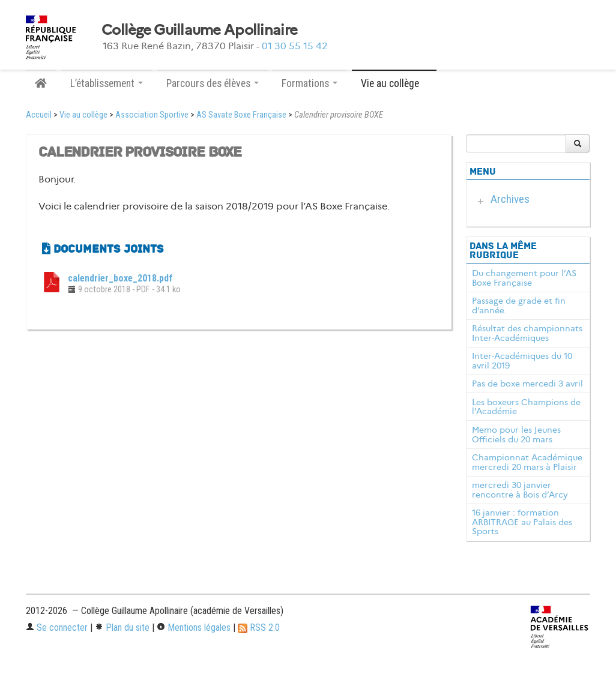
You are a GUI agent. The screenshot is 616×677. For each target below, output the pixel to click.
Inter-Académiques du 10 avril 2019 (522, 361)
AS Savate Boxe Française (241, 115)
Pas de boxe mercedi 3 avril (527, 384)
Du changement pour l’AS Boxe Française (524, 278)
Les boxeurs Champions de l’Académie (526, 407)
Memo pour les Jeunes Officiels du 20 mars (516, 435)
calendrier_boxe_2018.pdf (120, 278)
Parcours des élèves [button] (213, 83)
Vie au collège (83, 115)
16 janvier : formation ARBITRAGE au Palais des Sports (522, 522)
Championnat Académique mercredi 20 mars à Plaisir (527, 462)
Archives (510, 199)
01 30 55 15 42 (295, 46)
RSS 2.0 (259, 627)
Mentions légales (194, 627)
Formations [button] (310, 83)
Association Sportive (152, 115)
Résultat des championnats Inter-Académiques (527, 333)
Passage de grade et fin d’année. (519, 305)
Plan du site (122, 627)
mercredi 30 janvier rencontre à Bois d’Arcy (520, 490)
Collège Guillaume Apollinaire (199, 30)
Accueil (39, 115)
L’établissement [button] (107, 83)
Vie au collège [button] (394, 83)
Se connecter (57, 627)
